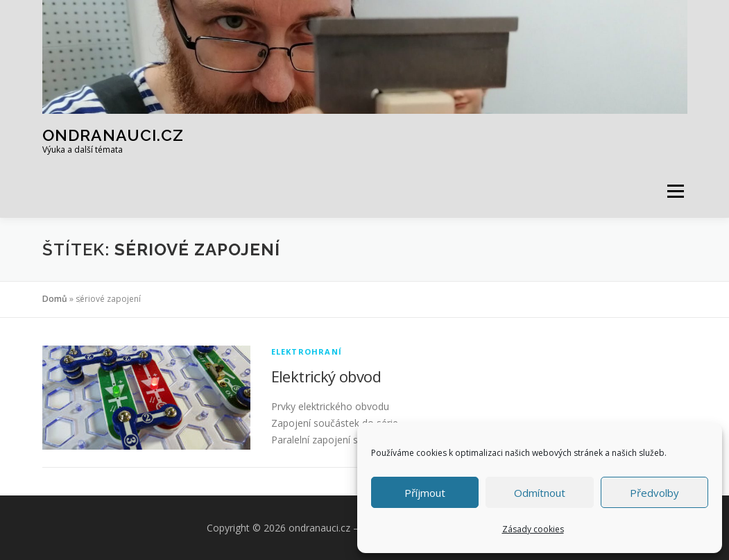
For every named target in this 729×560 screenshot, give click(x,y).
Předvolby (654, 493)
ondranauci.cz (113, 135)
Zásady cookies (533, 529)
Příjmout (425, 493)
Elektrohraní (307, 351)
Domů (55, 299)
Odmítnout (540, 493)
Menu (675, 191)
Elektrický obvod (326, 376)
